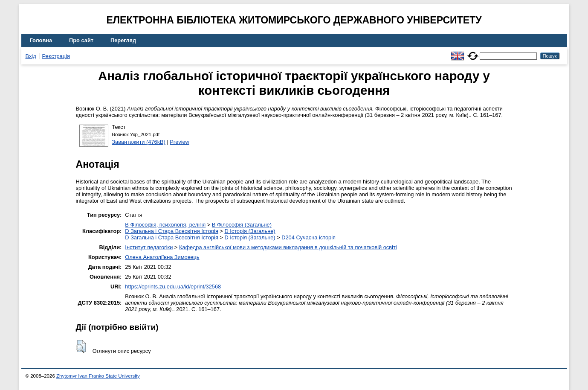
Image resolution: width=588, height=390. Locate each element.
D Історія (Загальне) (250, 231)
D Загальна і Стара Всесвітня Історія (171, 231)
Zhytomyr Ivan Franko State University (98, 376)
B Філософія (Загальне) (242, 225)
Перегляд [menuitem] (123, 40)
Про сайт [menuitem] (81, 40)
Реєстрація (56, 56)
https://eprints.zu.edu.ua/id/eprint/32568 (173, 287)
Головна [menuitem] (41, 40)
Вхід (31, 56)
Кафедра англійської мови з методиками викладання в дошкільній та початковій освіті (288, 247)
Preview (180, 142)
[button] (81, 346)
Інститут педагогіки (149, 247)
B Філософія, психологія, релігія (165, 225)
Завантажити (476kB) (139, 142)
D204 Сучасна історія (308, 237)
